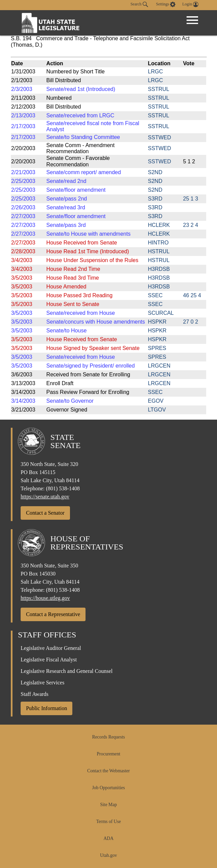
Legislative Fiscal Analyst (49, 660)
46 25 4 (192, 295)
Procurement (108, 754)
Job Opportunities (108, 788)
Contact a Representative (53, 614)
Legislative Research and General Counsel (67, 671)
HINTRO (158, 243)
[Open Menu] (192, 20)
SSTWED (160, 137)
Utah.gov (108, 855)
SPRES (157, 348)
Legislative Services (42, 683)
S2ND (155, 172)
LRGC (155, 72)
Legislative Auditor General (51, 648)
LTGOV (157, 410)
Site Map (108, 805)
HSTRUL (159, 251)
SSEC (155, 295)
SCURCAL (161, 313)
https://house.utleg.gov (45, 598)
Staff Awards (34, 694)
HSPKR (157, 322)
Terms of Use (108, 822)
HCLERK (159, 225)
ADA (108, 838)
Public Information (46, 708)
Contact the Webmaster (108, 771)
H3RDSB (159, 269)
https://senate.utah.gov (45, 497)
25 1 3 (191, 199)
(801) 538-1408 (63, 488)
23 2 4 (191, 225)
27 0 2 (191, 322)
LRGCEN (159, 366)
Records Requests (108, 737)
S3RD (155, 199)
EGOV (156, 401)
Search (139, 4)
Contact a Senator (45, 513)
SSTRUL (159, 89)
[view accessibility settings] (166, 4)
